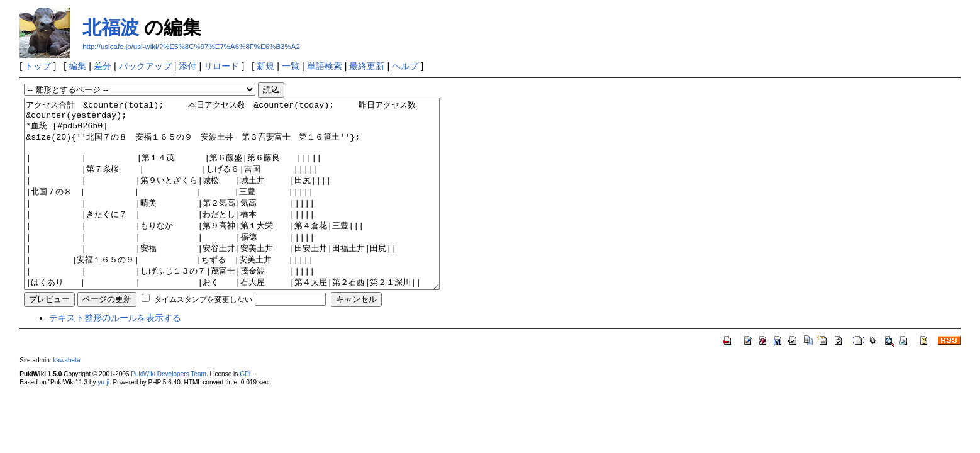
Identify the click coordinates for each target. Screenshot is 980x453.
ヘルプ (405, 66)
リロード (221, 66)
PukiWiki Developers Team (169, 412)
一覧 (291, 66)
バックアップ (145, 66)
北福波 (111, 27)
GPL (246, 412)
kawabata (66, 398)
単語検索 (325, 66)
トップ (38, 66)
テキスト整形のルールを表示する (115, 355)
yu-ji (103, 420)
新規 (265, 66)
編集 (77, 66)
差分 (103, 66)
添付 (187, 66)
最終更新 (367, 66)
